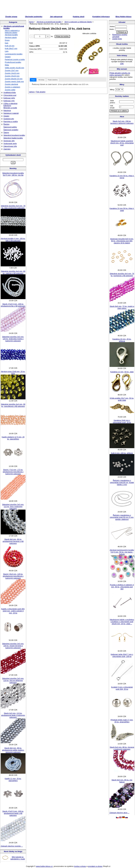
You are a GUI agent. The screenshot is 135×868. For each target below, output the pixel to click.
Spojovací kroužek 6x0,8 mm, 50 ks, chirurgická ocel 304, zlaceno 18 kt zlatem (122, 241)
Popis (33, 80)
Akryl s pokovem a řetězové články (12, 31)
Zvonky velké (10, 90)
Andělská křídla (10, 92)
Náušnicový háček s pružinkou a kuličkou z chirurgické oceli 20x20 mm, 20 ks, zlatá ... (122, 622)
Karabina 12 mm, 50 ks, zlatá (122, 372)
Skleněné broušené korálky (14, 135)
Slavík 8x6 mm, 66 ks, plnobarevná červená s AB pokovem (13, 541)
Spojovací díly (9, 141)
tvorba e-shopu (80, 866)
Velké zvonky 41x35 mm (14, 68)
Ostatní (8, 57)
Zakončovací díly (10, 146)
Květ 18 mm (10, 46)
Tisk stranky (41, 92)
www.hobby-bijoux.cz (44, 866)
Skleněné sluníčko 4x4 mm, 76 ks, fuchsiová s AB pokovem (122, 275)
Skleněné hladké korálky (13, 138)
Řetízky (6, 124)
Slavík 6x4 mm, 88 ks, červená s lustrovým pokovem (122, 748)
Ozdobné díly (9, 119)
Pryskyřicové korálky (13, 62)
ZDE (122, 64)
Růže (7, 65)
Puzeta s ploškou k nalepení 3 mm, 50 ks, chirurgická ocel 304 (122, 587)
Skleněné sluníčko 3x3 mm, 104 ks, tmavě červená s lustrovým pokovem (13, 646)
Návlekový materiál (11, 113)
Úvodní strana (11, 17)
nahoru (32, 92)
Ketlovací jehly (9, 98)
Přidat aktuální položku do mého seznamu (120, 74)
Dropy (7, 40)
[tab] (33, 80)
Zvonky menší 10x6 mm (14, 81)
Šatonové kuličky (10, 127)
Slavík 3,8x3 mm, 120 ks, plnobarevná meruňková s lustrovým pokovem (13, 576)
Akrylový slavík (11, 37)
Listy (7, 51)
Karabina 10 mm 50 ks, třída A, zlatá (122, 209)
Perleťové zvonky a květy (15, 59)
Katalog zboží (79, 17)
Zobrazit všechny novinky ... (12, 846)
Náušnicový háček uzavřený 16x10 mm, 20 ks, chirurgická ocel (122, 143)
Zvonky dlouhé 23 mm (14, 79)
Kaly (7, 43)
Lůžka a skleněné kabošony (10, 105)
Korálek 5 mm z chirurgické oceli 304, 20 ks (122, 688)
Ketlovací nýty (9, 101)
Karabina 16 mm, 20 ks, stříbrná (122, 340)
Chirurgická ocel (10, 95)
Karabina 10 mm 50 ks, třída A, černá (122, 177)
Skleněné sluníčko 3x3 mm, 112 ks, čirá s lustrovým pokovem (13, 507)
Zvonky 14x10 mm (12, 73)
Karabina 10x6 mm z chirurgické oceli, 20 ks (122, 421)
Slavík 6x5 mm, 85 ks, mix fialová (122, 781)
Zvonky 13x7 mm (12, 70)
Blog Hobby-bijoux (124, 17)
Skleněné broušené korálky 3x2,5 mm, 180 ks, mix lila (13, 174)
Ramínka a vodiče (11, 121)
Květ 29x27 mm (11, 48)
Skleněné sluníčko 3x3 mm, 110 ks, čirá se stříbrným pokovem (13, 680)
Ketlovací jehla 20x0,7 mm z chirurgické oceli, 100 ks (122, 655)
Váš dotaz (41, 80)
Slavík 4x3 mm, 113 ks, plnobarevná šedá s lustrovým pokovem (13, 715)
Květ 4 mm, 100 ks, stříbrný (122, 453)
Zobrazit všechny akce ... (119, 813)
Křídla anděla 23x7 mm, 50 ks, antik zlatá (122, 399)
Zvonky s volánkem (12, 87)
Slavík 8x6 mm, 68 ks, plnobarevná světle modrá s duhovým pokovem (13, 750)
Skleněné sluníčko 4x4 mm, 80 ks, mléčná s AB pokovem (13, 272)
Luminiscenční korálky (14, 54)
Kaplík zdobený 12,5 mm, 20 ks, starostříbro (13, 438)
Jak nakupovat (56, 17)
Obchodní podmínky (34, 17)
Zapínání (7, 149)
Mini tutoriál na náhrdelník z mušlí (18, 858)
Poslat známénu (53, 80)
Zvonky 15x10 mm (12, 76)
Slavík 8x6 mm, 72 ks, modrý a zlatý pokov (122, 307)
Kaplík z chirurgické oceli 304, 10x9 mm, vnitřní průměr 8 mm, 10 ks (13, 611)
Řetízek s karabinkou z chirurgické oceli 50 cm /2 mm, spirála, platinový (122, 517)
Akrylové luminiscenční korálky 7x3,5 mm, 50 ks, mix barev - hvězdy (122, 552)
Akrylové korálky (11, 35)
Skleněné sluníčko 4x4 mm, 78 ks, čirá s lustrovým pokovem (13, 207)
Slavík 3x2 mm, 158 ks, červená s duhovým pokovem (122, 122)
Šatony (6, 132)
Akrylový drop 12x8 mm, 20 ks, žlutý (13, 373)
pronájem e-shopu (95, 866)
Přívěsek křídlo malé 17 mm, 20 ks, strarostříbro (122, 721)
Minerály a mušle (10, 108)
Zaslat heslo (117, 39)
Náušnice (7, 110)
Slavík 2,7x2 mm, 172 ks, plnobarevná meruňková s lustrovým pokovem (13, 472)
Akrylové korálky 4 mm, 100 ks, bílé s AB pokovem (13, 240)
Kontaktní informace (101, 17)
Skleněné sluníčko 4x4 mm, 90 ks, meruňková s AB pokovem (13, 405)
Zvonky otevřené (11, 84)
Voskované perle (10, 143)
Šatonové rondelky (11, 130)
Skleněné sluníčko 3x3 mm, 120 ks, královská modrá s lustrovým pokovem (13, 339)
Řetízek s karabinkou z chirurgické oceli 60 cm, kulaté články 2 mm (122, 482)
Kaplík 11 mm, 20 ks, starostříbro (13, 780)
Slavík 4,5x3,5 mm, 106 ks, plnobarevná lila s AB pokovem (13, 305)
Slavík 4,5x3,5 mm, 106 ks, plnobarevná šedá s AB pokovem (13, 813)
